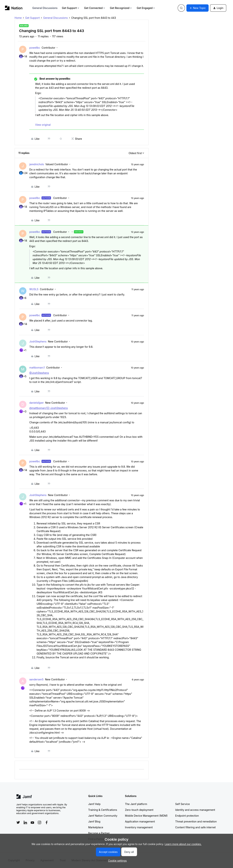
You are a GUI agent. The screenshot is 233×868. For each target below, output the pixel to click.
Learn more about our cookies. (183, 844)
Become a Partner (99, 833)
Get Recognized (121, 8)
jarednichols (37, 164)
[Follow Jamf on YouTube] (32, 822)
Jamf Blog (94, 821)
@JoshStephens (39, 373)
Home (18, 18)
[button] (198, 8)
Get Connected (95, 8)
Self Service (183, 804)
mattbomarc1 (37, 368)
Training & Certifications (103, 810)
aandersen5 (36, 679)
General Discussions (45, 8)
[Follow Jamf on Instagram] (40, 822)
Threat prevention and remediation (196, 821)
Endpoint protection (187, 816)
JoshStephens (38, 341)
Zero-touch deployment (139, 810)
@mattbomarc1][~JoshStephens (49, 408)
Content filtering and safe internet (196, 827)
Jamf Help (94, 804)
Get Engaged (146, 8)
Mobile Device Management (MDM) (146, 816)
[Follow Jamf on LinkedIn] (25, 822)
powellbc (35, 48)
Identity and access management (195, 810)
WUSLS (34, 289)
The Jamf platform (136, 804)
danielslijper (36, 403)
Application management (140, 821)
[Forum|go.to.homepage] (14, 8)
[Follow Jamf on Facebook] (47, 822)
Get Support (71, 8)
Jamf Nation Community (103, 816)
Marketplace (96, 827)
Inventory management (139, 827)
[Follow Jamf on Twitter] (18, 822)
